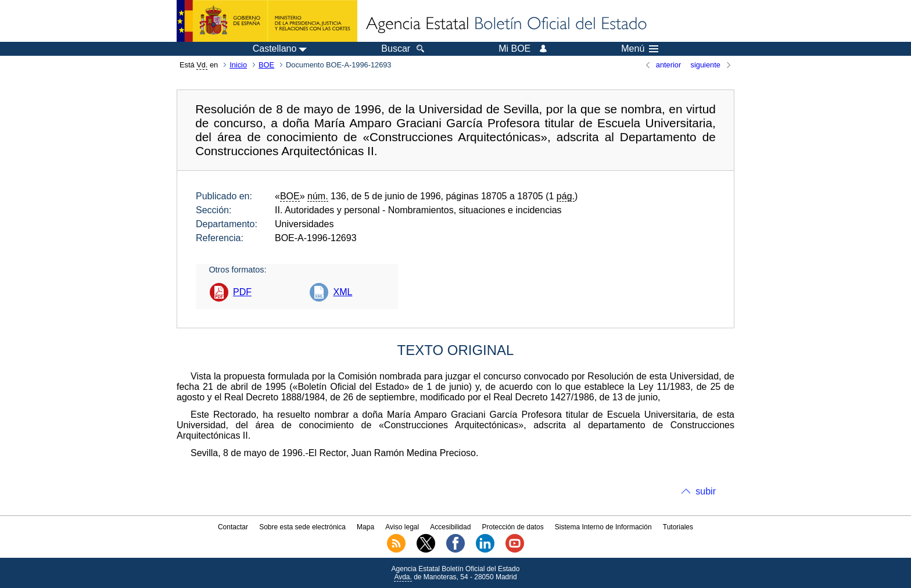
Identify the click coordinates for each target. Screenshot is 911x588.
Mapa (365, 527)
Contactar (233, 527)
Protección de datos (513, 527)
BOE (266, 65)
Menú (640, 49)
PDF (242, 292)
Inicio (238, 65)
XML (342, 292)
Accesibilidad (450, 527)
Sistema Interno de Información (603, 527)
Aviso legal (402, 527)
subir (706, 491)
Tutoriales (678, 527)
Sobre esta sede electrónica (302, 527)
